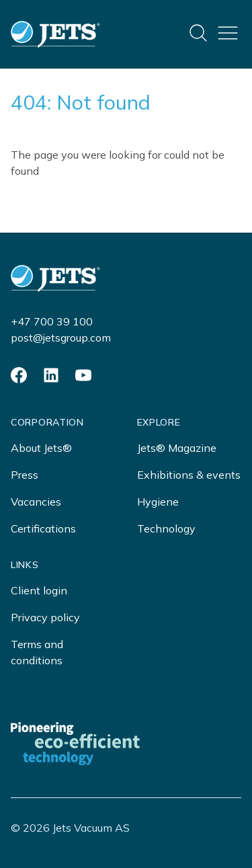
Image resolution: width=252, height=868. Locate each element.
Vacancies (36, 502)
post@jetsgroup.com (61, 338)
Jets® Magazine (177, 448)
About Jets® (41, 448)
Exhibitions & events (189, 475)
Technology (166, 528)
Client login (39, 590)
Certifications (43, 528)
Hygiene (158, 502)
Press (25, 475)
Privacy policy (45, 617)
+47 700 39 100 (52, 321)
